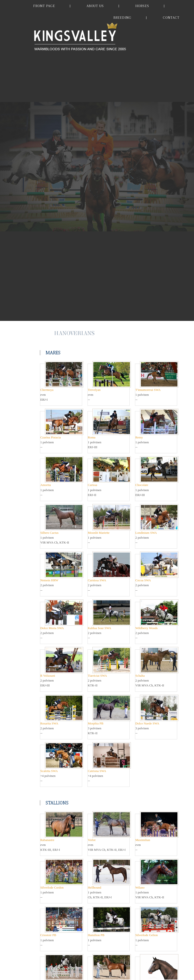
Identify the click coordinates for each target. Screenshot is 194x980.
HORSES (142, 6)
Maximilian (143, 840)
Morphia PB (96, 723)
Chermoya (47, 390)
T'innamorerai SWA (148, 390)
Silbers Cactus (49, 533)
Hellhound (94, 887)
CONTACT (171, 18)
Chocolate (142, 485)
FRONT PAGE (44, 6)
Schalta (140, 676)
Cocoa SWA (143, 580)
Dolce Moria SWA (52, 628)
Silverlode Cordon (52, 887)
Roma (92, 437)
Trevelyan (94, 390)
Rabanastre (47, 840)
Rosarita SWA (49, 723)
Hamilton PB (96, 935)
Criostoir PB (48, 935)
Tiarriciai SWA (97, 676)
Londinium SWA (146, 533)
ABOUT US (95, 6)
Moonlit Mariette (99, 533)
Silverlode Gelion (146, 935)
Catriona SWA (97, 771)
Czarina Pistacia (50, 437)
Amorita (45, 485)
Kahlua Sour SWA (99, 628)
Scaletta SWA (49, 771)
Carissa (92, 485)
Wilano (140, 887)
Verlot (92, 840)
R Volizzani (48, 676)
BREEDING (122, 18)
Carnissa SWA (97, 580)
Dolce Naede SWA (147, 723)
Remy (139, 437)
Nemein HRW (49, 580)
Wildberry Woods (146, 628)
